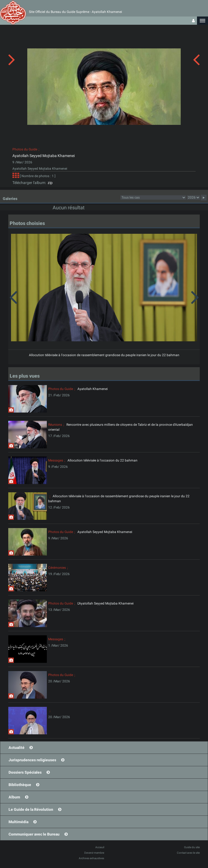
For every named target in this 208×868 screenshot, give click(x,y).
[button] (202, 21)
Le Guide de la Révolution (31, 809)
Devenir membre (94, 853)
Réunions (55, 425)
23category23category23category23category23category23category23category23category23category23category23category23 (153, 197)
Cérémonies (57, 568)
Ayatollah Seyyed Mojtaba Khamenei (44, 156)
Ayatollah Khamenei (93, 389)
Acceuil (100, 847)
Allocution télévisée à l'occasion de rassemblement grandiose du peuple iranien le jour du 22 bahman (104, 355)
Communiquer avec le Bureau (34, 834)
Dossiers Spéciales (25, 772)
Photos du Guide (25, 149)
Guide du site (192, 847)
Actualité (17, 748)
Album (14, 797)
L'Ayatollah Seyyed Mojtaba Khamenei (106, 603)
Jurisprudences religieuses (32, 760)
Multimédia (18, 822)
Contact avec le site (188, 853)
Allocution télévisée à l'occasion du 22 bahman (102, 460)
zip (49, 183)
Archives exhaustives (91, 858)
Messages (56, 460)
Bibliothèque (20, 785)
